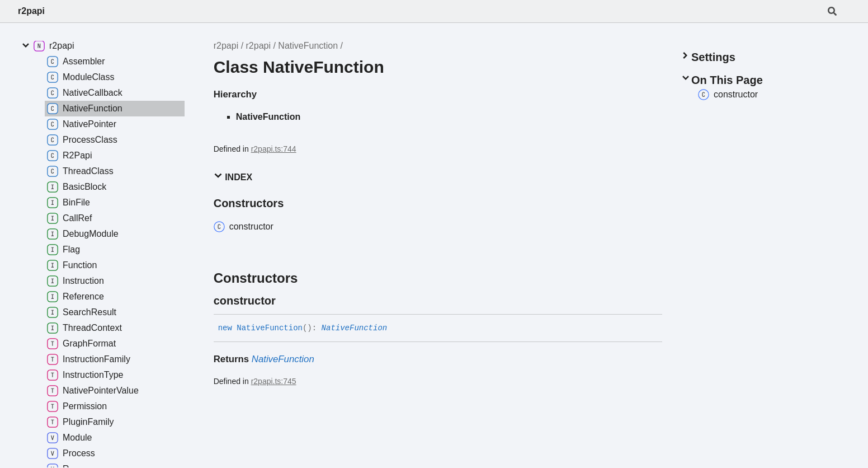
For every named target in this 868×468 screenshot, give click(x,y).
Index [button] (233, 177)
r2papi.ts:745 (274, 381)
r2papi (31, 11)
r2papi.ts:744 (274, 149)
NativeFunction (308, 46)
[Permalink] (286, 301)
